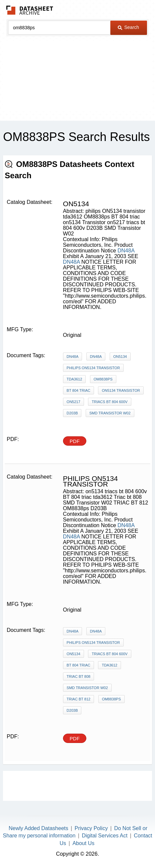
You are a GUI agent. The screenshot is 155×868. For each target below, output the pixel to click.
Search (128, 27)
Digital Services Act (104, 836)
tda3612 (74, 379)
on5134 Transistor (121, 390)
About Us (83, 843)
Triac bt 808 (78, 676)
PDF (75, 441)
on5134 (120, 357)
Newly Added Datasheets (38, 828)
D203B (72, 413)
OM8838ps (103, 379)
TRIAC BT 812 (78, 699)
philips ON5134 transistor (93, 368)
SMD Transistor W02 (110, 413)
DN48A (126, 251)
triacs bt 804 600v (109, 402)
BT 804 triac (78, 390)
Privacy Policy (91, 828)
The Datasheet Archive (30, 10)
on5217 (73, 402)
